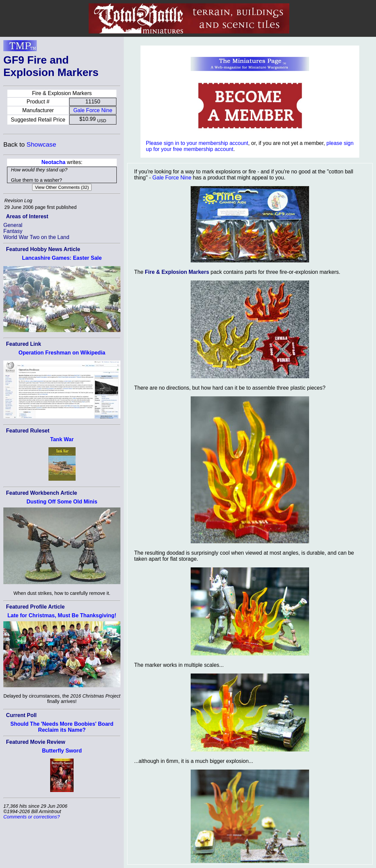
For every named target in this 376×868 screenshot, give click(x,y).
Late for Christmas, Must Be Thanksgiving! (62, 615)
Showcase (41, 144)
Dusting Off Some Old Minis (62, 502)
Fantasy (13, 231)
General (13, 225)
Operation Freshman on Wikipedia (62, 353)
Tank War (62, 439)
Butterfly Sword (62, 751)
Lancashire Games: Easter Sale (62, 258)
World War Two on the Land (36, 237)
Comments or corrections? (32, 817)
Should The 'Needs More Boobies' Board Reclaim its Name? (62, 727)
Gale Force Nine (93, 110)
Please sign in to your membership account (197, 143)
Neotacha (54, 162)
